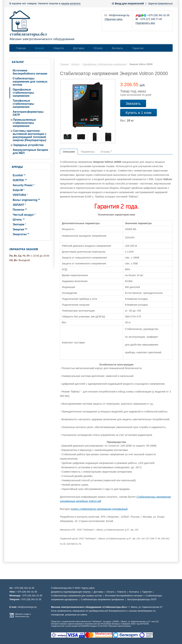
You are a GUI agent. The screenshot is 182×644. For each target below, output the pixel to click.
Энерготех (21, 234)
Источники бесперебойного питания (30, 72)
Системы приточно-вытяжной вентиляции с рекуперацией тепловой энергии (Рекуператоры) (30, 135)
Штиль (19, 220)
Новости (59, 48)
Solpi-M (18, 190)
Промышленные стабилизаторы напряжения (24, 123)
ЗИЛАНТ (19, 205)
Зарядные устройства (28, 145)
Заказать (133, 103)
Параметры (88, 152)
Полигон (20, 210)
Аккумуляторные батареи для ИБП (30, 151)
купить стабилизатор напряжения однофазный (99, 509)
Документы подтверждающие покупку (71, 592)
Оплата (98, 48)
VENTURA (20, 195)
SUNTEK (20, 180)
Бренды (17, 167)
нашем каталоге (71, 3)
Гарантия (138, 48)
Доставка (79, 48)
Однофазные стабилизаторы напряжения (23, 93)
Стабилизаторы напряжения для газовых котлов (30, 82)
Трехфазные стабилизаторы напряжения (23, 104)
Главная (21, 48)
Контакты (117, 48)
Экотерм (19, 224)
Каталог (40, 48)
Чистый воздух (24, 215)
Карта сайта (88, 588)
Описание (69, 152)
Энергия (20, 229)
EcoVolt (19, 175)
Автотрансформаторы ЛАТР (28, 113)
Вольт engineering (26, 200)
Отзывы (106, 152)
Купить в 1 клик (138, 113)
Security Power (24, 185)
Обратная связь (113, 19)
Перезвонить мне (145, 23)
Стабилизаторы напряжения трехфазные (102, 599)
